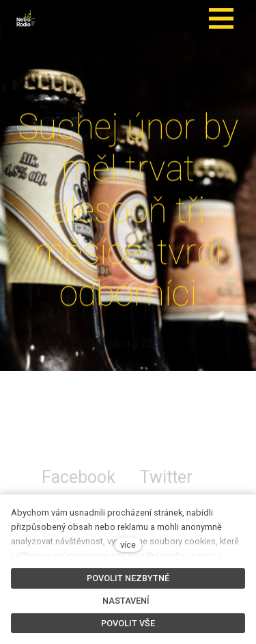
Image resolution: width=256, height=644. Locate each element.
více (128, 545)
